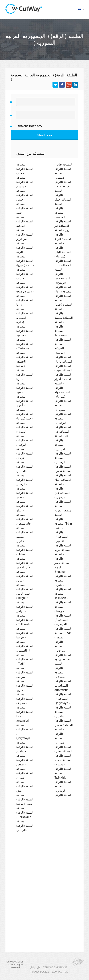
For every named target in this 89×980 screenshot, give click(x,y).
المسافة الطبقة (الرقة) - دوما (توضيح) (25, 287)
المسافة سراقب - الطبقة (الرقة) (63, 650)
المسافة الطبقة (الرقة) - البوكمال (25, 440)
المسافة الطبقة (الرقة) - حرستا (25, 633)
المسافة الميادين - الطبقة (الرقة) (63, 449)
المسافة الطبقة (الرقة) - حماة (25, 208)
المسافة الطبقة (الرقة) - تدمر (25, 493)
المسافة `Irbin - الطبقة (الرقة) (63, 528)
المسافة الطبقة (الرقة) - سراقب (25, 672)
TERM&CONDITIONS (55, 968)
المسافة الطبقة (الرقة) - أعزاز (25, 401)
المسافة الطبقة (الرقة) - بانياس (25, 607)
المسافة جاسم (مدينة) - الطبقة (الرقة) (63, 764)
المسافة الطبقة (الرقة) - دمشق (25, 182)
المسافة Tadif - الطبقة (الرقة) (63, 637)
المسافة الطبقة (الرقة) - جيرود (25, 686)
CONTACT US (60, 972)
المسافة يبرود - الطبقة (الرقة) (63, 554)
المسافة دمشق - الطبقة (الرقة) (63, 178)
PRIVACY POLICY (39, 972)
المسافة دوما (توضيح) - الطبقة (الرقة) (63, 283)
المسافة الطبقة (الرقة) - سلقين (25, 747)
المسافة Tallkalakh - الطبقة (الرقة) (63, 777)
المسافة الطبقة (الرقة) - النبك (25, 506)
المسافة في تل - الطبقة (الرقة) (62, 436)
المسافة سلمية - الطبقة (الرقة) (64, 322)
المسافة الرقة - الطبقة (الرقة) (63, 243)
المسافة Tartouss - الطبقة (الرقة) (63, 335)
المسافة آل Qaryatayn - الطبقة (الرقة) (63, 703)
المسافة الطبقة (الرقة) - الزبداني (25, 826)
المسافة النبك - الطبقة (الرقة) (63, 484)
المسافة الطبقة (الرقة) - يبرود (25, 576)
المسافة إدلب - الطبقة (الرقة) (63, 269)
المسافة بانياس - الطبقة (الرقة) (63, 585)
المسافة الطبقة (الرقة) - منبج (25, 388)
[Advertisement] (44, 867)
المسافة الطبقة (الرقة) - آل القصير (25, 563)
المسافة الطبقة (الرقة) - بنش (25, 786)
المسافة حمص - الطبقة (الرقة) (63, 191)
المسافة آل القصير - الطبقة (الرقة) (63, 541)
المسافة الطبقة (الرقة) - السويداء (25, 427)
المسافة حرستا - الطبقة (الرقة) (63, 611)
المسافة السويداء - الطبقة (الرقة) (63, 410)
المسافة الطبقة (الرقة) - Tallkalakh (25, 813)
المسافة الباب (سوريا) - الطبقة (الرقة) (63, 256)
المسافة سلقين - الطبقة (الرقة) (63, 716)
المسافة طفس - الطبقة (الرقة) (64, 729)
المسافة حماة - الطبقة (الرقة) (63, 204)
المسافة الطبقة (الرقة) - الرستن (25, 480)
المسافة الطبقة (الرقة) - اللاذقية (25, 221)
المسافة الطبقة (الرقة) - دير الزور (25, 234)
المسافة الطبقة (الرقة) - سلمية (25, 331)
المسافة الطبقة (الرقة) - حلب (25, 169)
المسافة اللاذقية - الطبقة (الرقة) (63, 217)
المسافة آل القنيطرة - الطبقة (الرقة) (63, 624)
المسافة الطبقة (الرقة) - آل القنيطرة (25, 646)
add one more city (30, 126)
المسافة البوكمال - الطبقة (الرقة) (63, 423)
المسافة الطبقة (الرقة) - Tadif (25, 659)
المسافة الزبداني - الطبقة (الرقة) (63, 791)
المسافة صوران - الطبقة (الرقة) (63, 742)
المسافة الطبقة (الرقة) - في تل (25, 453)
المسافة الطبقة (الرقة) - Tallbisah (25, 620)
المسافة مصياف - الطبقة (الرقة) (63, 677)
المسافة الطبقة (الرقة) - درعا (25, 300)
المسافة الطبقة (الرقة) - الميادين (25, 467)
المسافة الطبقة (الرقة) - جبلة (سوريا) (25, 414)
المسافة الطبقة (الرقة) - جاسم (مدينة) (25, 799)
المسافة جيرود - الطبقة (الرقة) (63, 664)
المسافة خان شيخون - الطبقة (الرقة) (63, 497)
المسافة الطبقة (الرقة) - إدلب (25, 274)
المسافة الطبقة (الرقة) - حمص (25, 195)
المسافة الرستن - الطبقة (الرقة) (63, 462)
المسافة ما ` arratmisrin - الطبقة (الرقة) (63, 690)
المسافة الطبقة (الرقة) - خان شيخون (25, 519)
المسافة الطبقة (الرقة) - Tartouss (25, 344)
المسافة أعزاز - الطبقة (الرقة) (63, 383)
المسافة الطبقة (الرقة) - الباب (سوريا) (25, 261)
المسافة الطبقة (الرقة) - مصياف (25, 699)
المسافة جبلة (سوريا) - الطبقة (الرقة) (63, 396)
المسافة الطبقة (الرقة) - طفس (25, 760)
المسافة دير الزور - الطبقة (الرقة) (63, 230)
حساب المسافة (45, 135)
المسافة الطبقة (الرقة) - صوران (25, 773)
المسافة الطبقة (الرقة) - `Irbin (25, 550)
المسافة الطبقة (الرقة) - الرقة (25, 248)
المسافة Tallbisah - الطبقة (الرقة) (63, 598)
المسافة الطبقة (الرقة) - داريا (25, 375)
